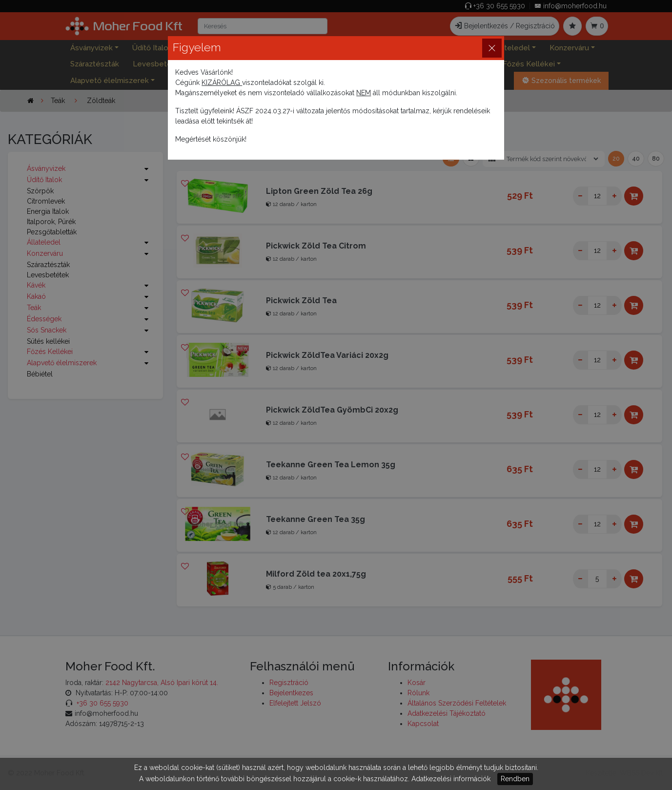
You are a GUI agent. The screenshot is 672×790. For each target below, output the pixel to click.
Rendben (515, 779)
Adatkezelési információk (451, 779)
